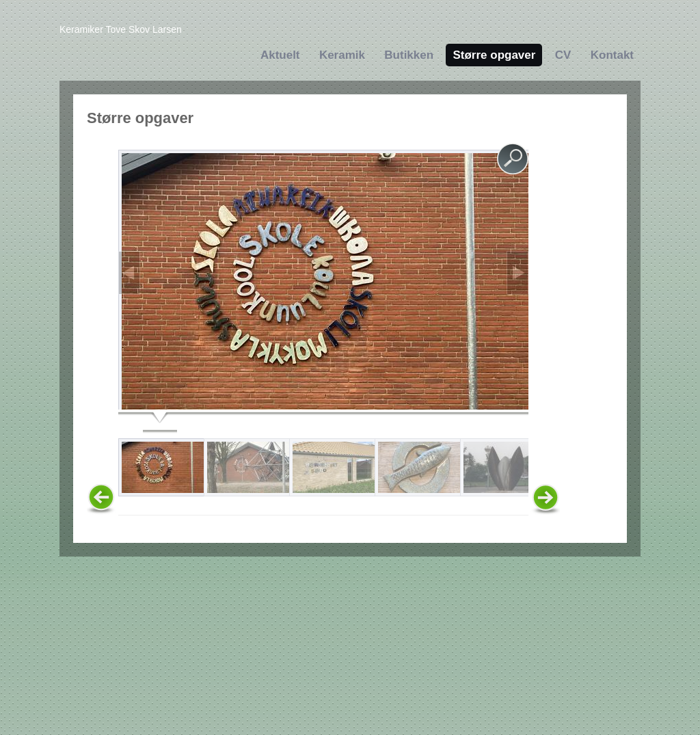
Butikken (409, 55)
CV (563, 55)
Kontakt (612, 55)
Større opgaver (494, 55)
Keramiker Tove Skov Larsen (121, 29)
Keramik (342, 55)
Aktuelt (280, 55)
